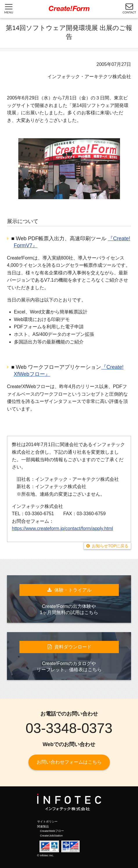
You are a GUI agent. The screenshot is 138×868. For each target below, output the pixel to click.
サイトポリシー (47, 821)
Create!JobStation (51, 835)
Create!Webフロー (52, 831)
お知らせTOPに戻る (110, 546)
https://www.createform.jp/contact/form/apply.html (62, 528)
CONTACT (129, 8)
